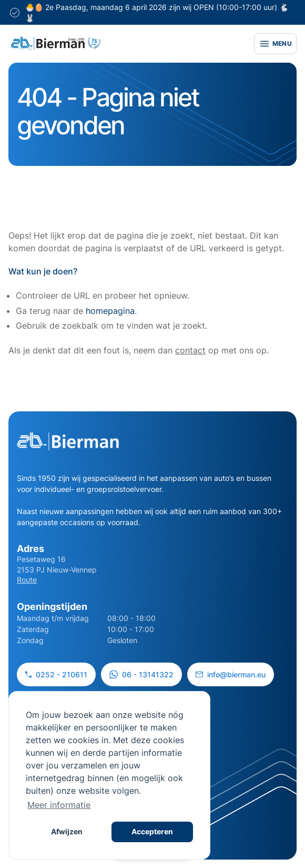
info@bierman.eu (231, 674)
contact (190, 350)
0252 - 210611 (56, 674)
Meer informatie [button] (59, 805)
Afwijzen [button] (67, 831)
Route (27, 580)
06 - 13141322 (141, 674)
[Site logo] (56, 43)
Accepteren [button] (152, 831)
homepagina (110, 311)
